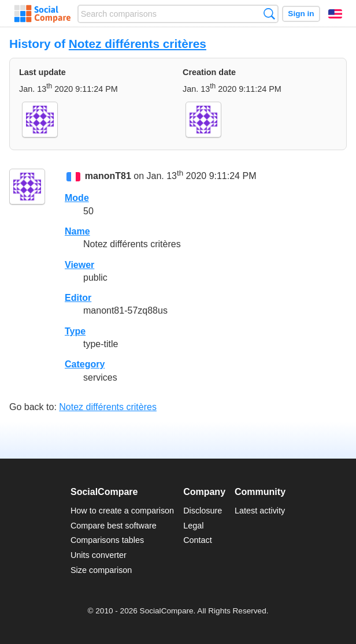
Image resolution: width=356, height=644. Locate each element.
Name (77, 231)
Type (75, 331)
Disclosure (203, 511)
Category (85, 364)
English (335, 14)
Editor (78, 298)
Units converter (99, 555)
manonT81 (108, 176)
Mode (77, 198)
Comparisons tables (107, 540)
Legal (193, 526)
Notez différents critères (138, 44)
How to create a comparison (122, 511)
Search (269, 14)
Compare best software (114, 526)
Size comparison (101, 570)
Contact (198, 540)
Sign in (301, 14)
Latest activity (260, 511)
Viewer (79, 265)
